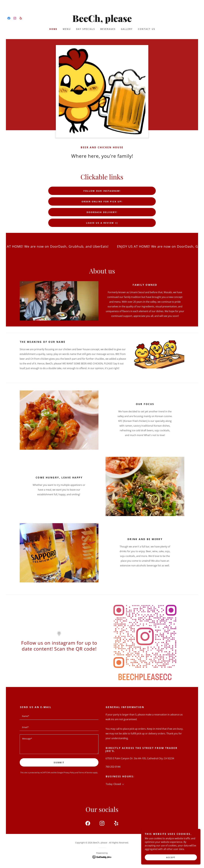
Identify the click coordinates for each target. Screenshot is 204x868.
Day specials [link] (86, 29)
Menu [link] (67, 29)
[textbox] (59, 716)
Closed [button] (117, 784)
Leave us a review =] (102, 223)
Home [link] (53, 29)
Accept (171, 857)
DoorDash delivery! (102, 212)
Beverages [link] (108, 29)
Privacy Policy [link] (69, 773)
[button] (122, 784)
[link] (9, 18)
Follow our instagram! (102, 191)
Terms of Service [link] (86, 773)
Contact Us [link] (147, 29)
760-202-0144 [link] (113, 767)
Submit (59, 762)
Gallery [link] (127, 29)
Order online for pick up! (102, 202)
